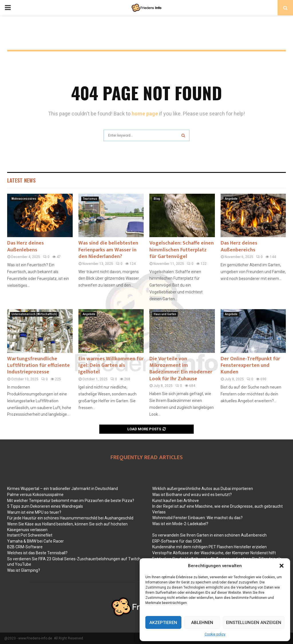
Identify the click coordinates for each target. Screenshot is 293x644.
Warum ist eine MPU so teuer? (34, 512)
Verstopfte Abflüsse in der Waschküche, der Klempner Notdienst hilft (214, 553)
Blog (157, 199)
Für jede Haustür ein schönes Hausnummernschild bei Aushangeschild (70, 518)
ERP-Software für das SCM (177, 541)
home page (145, 114)
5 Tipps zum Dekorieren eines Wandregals (45, 506)
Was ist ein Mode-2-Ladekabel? (180, 524)
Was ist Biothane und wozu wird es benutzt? (192, 495)
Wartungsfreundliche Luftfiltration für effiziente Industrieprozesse (38, 366)
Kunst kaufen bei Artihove (176, 501)
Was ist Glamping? (24, 570)
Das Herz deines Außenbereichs (239, 246)
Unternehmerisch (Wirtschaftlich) (34, 314)
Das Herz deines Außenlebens (25, 246)
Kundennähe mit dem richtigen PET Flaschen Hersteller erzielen (209, 547)
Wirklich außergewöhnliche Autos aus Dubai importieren (203, 489)
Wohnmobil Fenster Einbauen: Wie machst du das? (197, 518)
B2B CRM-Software (25, 547)
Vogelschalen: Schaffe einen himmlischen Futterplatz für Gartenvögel (182, 250)
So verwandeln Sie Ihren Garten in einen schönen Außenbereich (209, 535)
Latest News (21, 180)
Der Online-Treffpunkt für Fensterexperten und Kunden (250, 366)
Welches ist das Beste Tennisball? (37, 553)
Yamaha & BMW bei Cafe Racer (35, 541)
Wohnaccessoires (24, 199)
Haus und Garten (165, 314)
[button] (282, 566)
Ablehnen (202, 623)
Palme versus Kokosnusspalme (35, 495)
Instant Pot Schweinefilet (30, 535)
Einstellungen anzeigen (254, 623)
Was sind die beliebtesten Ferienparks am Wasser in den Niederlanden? (108, 250)
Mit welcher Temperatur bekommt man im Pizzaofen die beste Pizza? (71, 501)
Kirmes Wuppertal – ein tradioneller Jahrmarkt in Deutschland (63, 489)
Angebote (231, 199)
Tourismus (90, 199)
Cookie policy (215, 634)
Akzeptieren (163, 623)
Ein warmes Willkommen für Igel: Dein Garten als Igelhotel (111, 366)
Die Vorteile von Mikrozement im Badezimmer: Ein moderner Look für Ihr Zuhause (181, 369)
